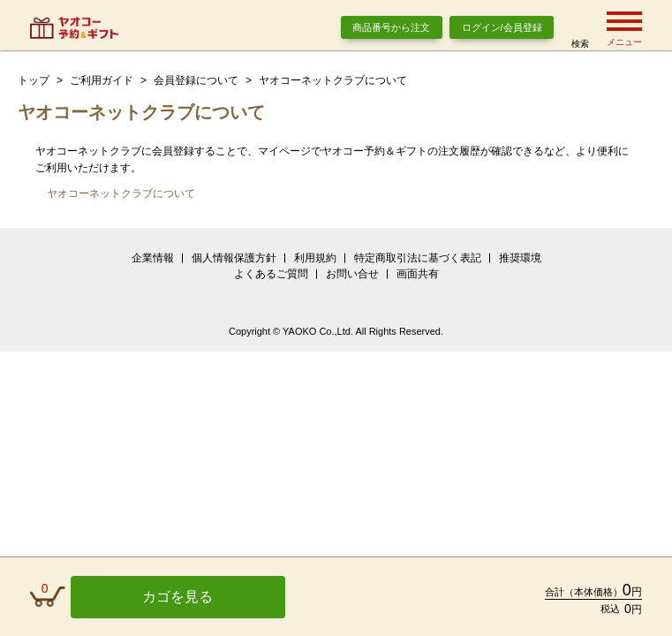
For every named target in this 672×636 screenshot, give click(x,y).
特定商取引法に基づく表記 (418, 258)
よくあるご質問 (271, 274)
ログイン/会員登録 (502, 27)
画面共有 (418, 274)
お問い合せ (352, 274)
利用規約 (315, 258)
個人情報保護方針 (234, 258)
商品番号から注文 (391, 27)
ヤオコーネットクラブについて (121, 193)
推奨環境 (520, 258)
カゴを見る (177, 597)
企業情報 (153, 258)
